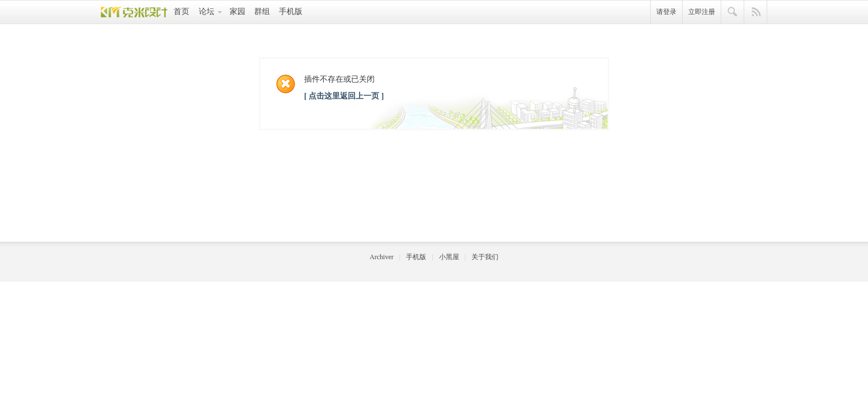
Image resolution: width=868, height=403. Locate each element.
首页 (181, 11)
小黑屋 (449, 257)
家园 (237, 11)
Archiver (382, 257)
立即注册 (702, 12)
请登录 (666, 12)
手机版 (291, 11)
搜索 (733, 12)
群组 (262, 11)
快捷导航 (756, 12)
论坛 (207, 11)
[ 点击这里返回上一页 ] (344, 96)
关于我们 (485, 257)
